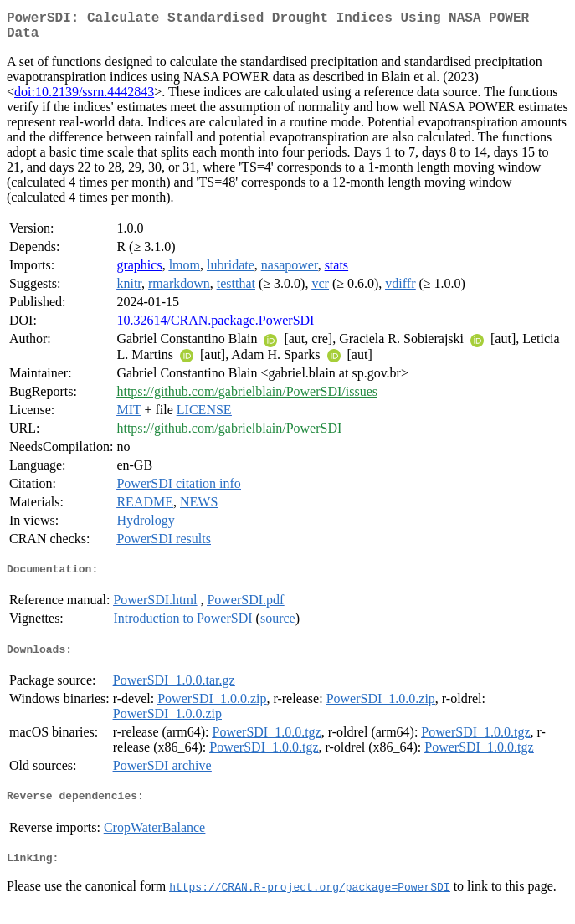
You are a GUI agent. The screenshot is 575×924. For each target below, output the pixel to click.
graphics (139, 272)
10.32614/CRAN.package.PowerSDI (215, 327)
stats (336, 272)
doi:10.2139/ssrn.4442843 (84, 98)
